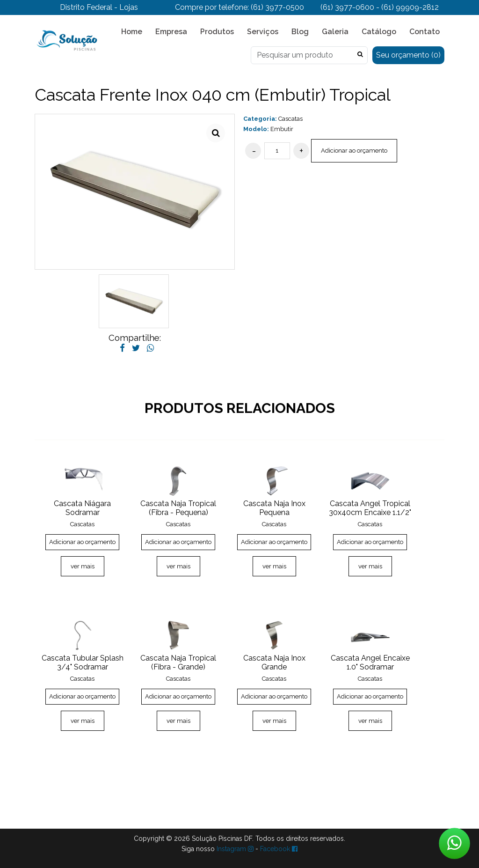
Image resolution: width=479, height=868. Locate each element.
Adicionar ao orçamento (354, 151)
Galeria (335, 32)
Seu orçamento (408, 55)
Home (132, 32)
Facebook (279, 849)
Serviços (263, 32)
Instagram (235, 849)
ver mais (83, 566)
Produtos (217, 32)
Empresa (171, 32)
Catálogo (379, 32)
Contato (425, 32)
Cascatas (290, 119)
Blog (300, 32)
